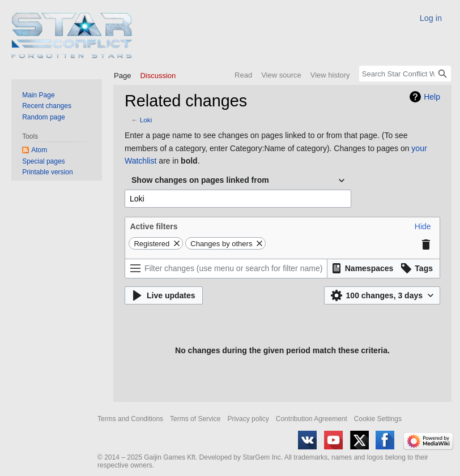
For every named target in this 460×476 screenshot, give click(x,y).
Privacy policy (248, 419)
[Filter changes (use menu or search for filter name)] (226, 269)
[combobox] (238, 181)
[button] (423, 226)
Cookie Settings (378, 419)
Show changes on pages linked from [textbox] (200, 180)
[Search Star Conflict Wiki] (405, 74)
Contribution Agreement (312, 419)
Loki (146, 120)
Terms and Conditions (130, 419)
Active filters (154, 226)
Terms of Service (195, 419)
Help (432, 97)
